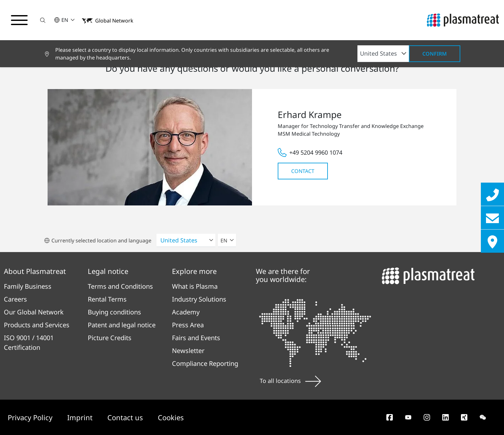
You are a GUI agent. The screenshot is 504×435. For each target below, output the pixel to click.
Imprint (81, 417)
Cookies (171, 417)
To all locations (290, 381)
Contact (303, 171)
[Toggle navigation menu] (19, 20)
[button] (43, 20)
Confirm (435, 54)
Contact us (126, 417)
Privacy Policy (31, 417)
